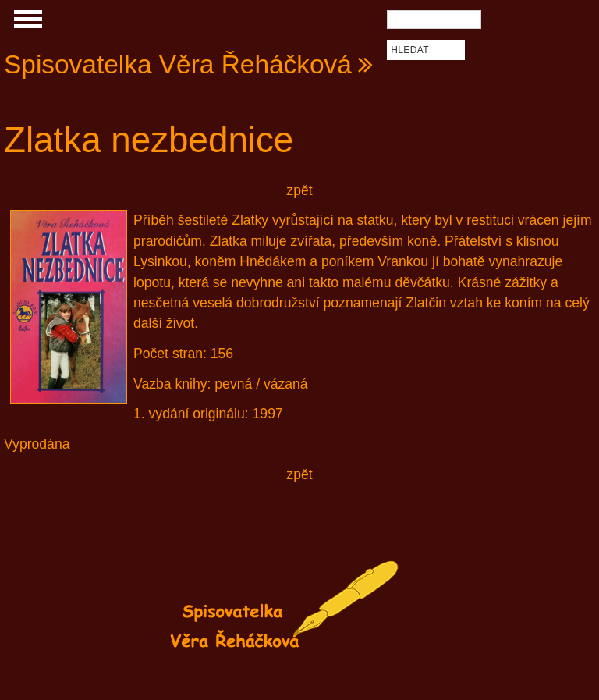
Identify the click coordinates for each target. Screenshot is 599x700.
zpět (299, 190)
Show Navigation (26, 23)
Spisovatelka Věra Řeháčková (178, 64)
